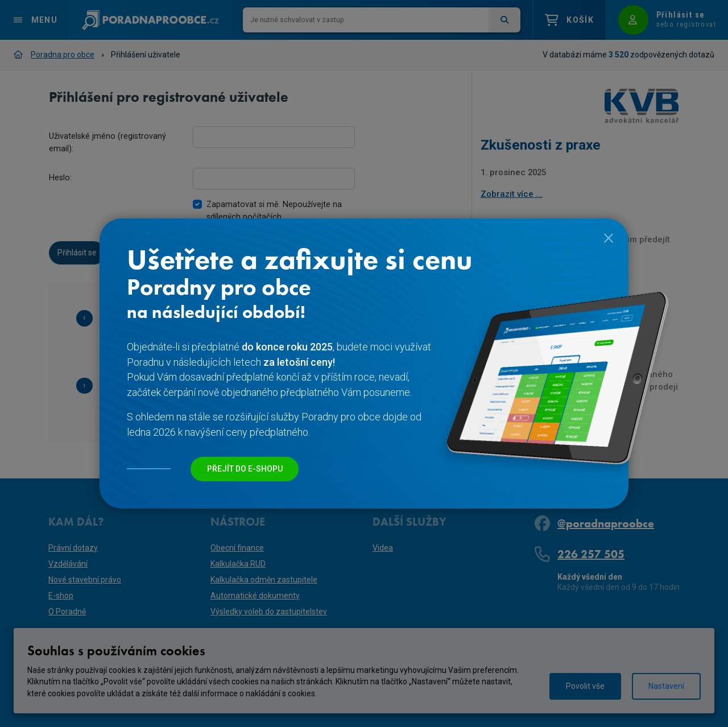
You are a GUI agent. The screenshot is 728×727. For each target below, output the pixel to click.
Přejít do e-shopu (245, 469)
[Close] (609, 237)
